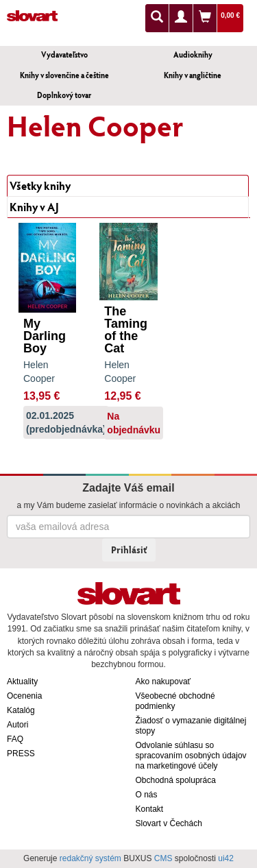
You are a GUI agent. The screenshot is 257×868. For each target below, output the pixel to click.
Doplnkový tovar (64, 95)
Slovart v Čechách (169, 823)
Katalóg (21, 710)
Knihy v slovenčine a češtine (64, 75)
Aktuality (22, 682)
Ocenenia (24, 696)
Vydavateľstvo (64, 55)
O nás (147, 795)
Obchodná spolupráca (176, 780)
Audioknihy (193, 55)
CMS (163, 858)
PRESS (21, 754)
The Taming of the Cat (126, 330)
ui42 (226, 858)
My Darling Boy (45, 336)
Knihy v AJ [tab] (34, 207)
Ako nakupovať (163, 682)
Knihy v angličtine (193, 75)
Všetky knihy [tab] (40, 185)
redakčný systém (90, 858)
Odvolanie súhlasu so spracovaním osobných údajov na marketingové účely (191, 756)
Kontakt (150, 809)
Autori (17, 725)
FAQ (15, 739)
